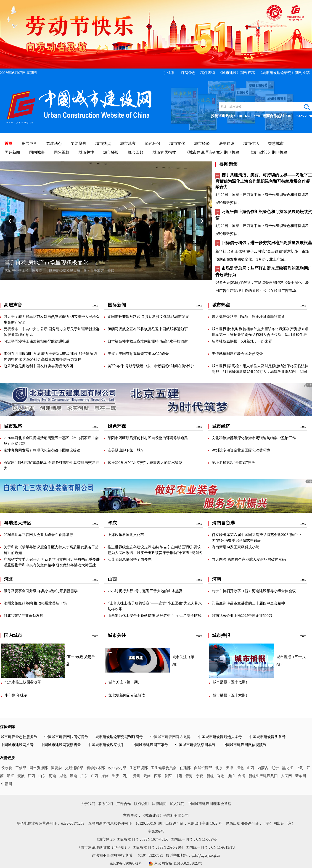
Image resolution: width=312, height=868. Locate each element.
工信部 (21, 768)
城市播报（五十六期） (231, 695)
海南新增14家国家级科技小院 (235, 547)
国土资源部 (39, 768)
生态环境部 (139, 768)
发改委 (7, 768)
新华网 (301, 776)
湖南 (74, 776)
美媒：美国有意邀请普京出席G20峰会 (138, 354)
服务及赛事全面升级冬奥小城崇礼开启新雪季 (41, 591)
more (95, 305)
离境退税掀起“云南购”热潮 (233, 463)
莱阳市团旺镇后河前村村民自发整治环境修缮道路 (148, 438)
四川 (126, 776)
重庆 (116, 776)
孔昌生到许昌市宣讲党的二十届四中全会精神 (248, 603)
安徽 (21, 776)
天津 (230, 768)
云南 (147, 776)
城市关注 (86, 152)
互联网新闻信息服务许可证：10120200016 (122, 823)
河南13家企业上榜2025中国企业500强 (242, 616)
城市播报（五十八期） (291, 661)
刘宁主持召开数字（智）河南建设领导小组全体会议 (254, 591)
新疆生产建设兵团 (263, 776)
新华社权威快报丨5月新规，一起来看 (242, 341)
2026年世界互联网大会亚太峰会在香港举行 (38, 535)
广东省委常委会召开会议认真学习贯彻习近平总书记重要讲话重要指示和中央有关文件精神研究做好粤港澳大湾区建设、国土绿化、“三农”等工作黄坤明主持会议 (52, 565)
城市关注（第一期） (125, 682)
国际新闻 (12, 152)
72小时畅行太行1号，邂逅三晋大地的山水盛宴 (145, 591)
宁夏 (200, 776)
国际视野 (62, 152)
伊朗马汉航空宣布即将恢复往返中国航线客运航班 (148, 329)
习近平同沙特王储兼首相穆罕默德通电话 (37, 341)
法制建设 (227, 144)
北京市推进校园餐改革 (23, 682)
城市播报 (111, 152)
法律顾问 (159, 804)
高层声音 (29, 144)
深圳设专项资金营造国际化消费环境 (241, 450)
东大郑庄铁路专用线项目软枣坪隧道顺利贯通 (248, 317)
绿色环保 (153, 144)
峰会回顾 (136, 152)
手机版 (169, 73)
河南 (53, 776)
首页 (8, 144)
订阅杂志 (188, 73)
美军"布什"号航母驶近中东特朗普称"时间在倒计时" (151, 366)
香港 (221, 776)
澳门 (231, 776)
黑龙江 (288, 768)
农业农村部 (117, 768)
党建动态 (54, 144)
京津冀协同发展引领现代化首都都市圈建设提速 (42, 450)
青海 (189, 776)
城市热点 (103, 144)
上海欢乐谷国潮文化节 (126, 535)
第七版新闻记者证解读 (127, 695)
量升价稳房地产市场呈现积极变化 (46, 263)
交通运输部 (74, 768)
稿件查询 (208, 73)
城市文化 (177, 144)
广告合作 (124, 804)
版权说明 (141, 804)
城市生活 (251, 144)
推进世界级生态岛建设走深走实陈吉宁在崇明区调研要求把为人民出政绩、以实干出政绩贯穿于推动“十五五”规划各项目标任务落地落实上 (155, 553)
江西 (32, 776)
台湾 (242, 776)
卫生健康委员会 (164, 768)
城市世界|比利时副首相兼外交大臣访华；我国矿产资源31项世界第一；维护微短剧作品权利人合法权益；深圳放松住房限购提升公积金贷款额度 (260, 335)
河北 (240, 768)
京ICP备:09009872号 (126, 863)
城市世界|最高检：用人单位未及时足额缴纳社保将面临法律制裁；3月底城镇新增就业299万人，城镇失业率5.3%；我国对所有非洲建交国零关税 (260, 372)
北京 (219, 768)
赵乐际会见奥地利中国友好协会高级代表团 (38, 366)
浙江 (11, 776)
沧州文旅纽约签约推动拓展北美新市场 (35, 603)
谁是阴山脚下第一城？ (126, 450)
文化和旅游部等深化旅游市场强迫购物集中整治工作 (254, 438)
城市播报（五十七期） (231, 682)
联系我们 (106, 804)
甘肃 (179, 776)
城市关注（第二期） (185, 661)
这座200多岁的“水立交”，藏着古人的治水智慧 (145, 463)
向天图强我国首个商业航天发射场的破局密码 (249, 559)
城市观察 (128, 144)
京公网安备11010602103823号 (178, 863)
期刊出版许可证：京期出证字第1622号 (190, 823)
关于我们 (88, 804)
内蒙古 (263, 768)
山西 (251, 768)
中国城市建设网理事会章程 (209, 804)
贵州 (137, 776)
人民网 (286, 776)
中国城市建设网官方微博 (170, 737)
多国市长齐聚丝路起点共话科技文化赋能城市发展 (148, 317)
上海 (300, 768)
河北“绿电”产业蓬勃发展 (24, 616)
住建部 (185, 768)
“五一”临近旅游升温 (80, 661)
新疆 (210, 776)
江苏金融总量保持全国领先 (130, 559)
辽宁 (275, 768)
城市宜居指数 (164, 152)
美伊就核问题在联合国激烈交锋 (237, 354)
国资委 (56, 768)
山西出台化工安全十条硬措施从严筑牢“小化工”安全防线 (154, 616)
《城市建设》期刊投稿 (237, 73)
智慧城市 (276, 144)
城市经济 (202, 144)
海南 (105, 776)
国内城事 (37, 152)
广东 (84, 776)
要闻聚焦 (79, 144)
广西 (95, 776)
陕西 (168, 776)
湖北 (63, 776)
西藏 (158, 776)
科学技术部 (96, 768)
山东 (42, 776)
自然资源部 (203, 768)
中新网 (7, 784)
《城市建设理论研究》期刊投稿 (284, 73)
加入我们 (177, 804)
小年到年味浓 (16, 695)
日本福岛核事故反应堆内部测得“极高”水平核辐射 (148, 341)
